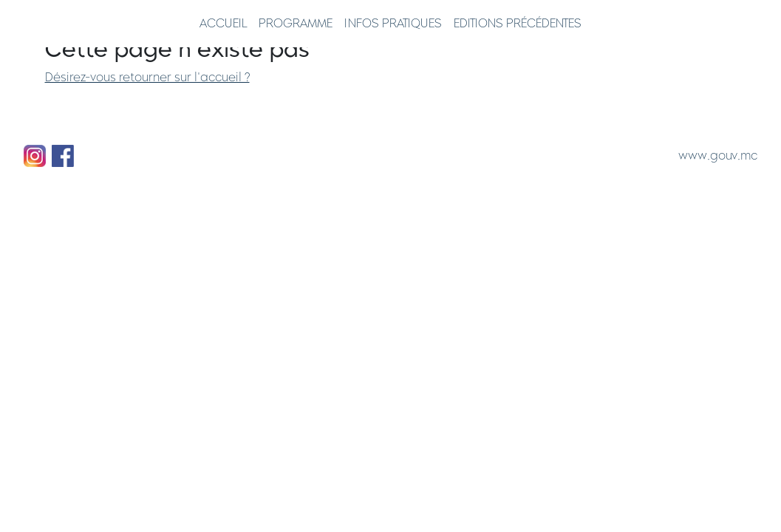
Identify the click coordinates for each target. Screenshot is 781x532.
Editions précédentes (518, 23)
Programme (296, 23)
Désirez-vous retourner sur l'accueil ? (147, 77)
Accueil (223, 23)
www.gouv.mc (718, 156)
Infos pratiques (393, 23)
